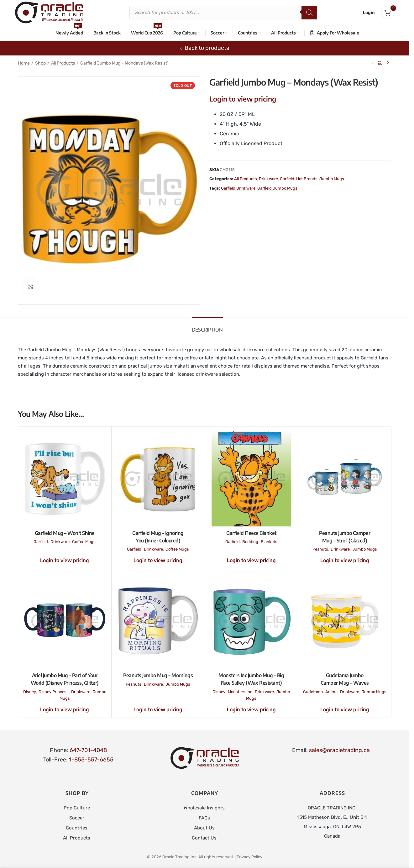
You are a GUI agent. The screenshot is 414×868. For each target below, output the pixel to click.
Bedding (250, 542)
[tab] (207, 327)
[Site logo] (49, 12)
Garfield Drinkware (238, 188)
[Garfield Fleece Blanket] (252, 479)
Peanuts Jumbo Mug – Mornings (158, 675)
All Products (63, 63)
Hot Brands (307, 179)
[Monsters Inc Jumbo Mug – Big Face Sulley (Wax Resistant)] (252, 621)
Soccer (77, 818)
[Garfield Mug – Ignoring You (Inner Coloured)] (158, 479)
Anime (331, 692)
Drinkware (268, 179)
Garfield (287, 179)
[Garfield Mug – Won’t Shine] (65, 479)
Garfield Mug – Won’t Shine (65, 533)
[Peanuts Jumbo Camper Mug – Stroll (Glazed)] (345, 479)
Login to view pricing (243, 99)
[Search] (309, 13)
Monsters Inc (240, 692)
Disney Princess (54, 692)
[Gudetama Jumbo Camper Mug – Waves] (345, 621)
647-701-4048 (88, 750)
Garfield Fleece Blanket (251, 533)
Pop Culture (77, 808)
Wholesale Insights (204, 808)
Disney (30, 692)
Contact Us (204, 838)
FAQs (204, 818)
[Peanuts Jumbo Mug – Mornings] (158, 621)
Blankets (269, 542)
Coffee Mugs (84, 542)
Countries (77, 828)
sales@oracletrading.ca (339, 750)
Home (24, 63)
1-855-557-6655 (91, 760)
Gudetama (313, 692)
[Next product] (388, 63)
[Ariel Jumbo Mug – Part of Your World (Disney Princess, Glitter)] (65, 621)
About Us (204, 828)
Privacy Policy (249, 857)
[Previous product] (373, 63)
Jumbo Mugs (332, 179)
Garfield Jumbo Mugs (277, 188)
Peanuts (320, 549)
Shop (40, 63)
